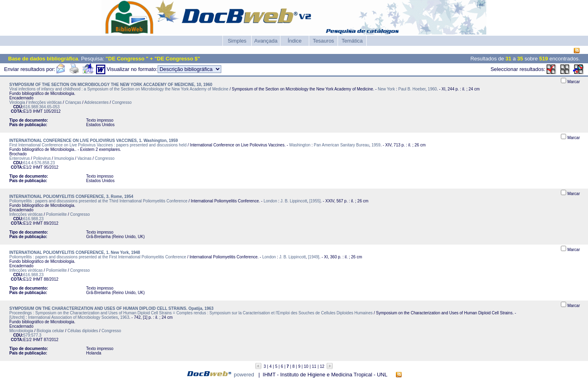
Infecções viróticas (45, 102)
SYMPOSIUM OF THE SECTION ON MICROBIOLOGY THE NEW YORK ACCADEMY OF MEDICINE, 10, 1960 (111, 85)
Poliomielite (57, 214)
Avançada (266, 41)
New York (386, 89)
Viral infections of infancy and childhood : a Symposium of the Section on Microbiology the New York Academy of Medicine (119, 89)
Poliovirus (42, 158)
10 (306, 366)
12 (322, 366)
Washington (300, 145)
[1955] (315, 201)
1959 (376, 145)
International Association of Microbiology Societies (73, 317)
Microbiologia (21, 331)
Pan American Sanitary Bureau (341, 145)
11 (314, 366)
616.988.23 (34, 219)
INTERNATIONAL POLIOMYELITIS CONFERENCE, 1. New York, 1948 (75, 252)
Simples (237, 41)
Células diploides (83, 331)
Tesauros (324, 41)
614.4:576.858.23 (39, 163)
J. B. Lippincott (294, 201)
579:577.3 (33, 335)
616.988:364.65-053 (42, 107)
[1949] (314, 257)
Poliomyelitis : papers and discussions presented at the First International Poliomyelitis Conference (98, 257)
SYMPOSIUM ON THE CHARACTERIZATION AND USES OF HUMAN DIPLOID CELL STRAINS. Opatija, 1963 (111, 308)
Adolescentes (96, 102)
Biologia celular (50, 331)
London (270, 201)
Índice (295, 41)
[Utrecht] (17, 317)
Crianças (73, 102)
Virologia (17, 102)
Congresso (122, 102)
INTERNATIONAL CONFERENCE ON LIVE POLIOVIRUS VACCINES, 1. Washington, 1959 (94, 141)
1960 (432, 89)
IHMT (38, 111)
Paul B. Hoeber (412, 89)
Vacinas (84, 158)
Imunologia (64, 158)
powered (244, 375)
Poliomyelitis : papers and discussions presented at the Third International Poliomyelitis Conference (98, 201)
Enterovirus (20, 158)
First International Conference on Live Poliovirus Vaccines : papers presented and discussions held (98, 145)
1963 (125, 317)
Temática (352, 41)
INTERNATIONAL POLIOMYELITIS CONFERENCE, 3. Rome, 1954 (71, 197)
